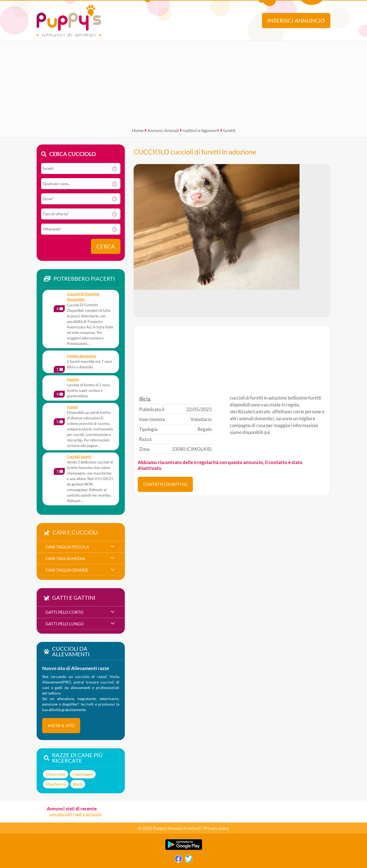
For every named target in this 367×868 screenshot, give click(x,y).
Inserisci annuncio (296, 21)
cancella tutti (61, 814)
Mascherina (56, 784)
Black (78, 784)
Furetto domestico (82, 356)
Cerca (106, 246)
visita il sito (61, 725)
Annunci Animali (163, 130)
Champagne (83, 774)
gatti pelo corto (64, 612)
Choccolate (56, 774)
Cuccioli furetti (79, 457)
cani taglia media (65, 558)
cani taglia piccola (67, 547)
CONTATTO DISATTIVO (165, 484)
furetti (229, 130)
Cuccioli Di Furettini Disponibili (83, 297)
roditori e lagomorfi (201, 130)
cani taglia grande (67, 570)
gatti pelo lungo (65, 624)
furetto (73, 380)
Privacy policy (216, 828)
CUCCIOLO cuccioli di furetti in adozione (195, 152)
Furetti (72, 407)
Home (138, 130)
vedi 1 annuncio (88, 814)
